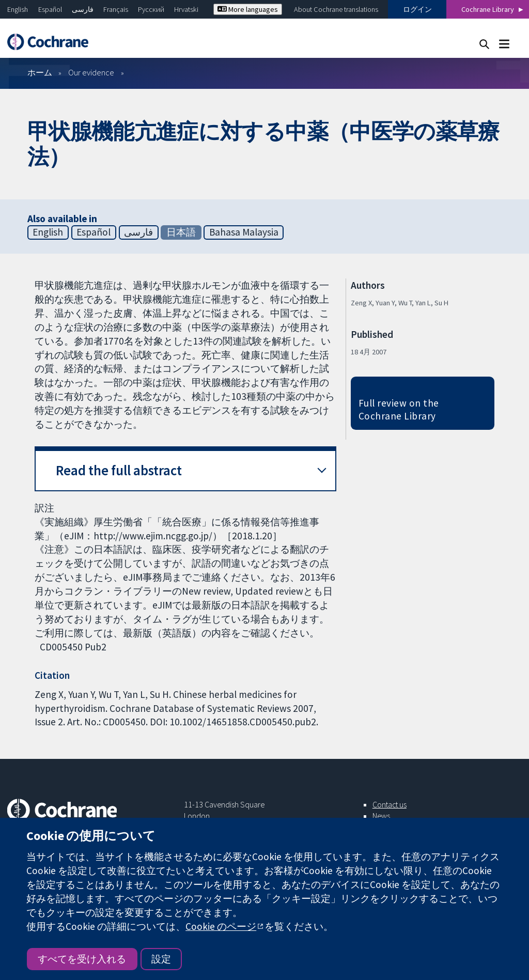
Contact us (390, 804)
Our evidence (91, 72)
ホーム (40, 72)
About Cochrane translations (336, 9)
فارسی (83, 9)
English (18, 9)
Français (116, 9)
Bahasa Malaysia (244, 232)
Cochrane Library (488, 9)
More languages (248, 9)
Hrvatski (186, 9)
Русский (151, 9)
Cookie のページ (221, 926)
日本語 (181, 232)
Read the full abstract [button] (119, 470)
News (381, 816)
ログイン (417, 9)
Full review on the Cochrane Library (399, 409)
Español (50, 9)
